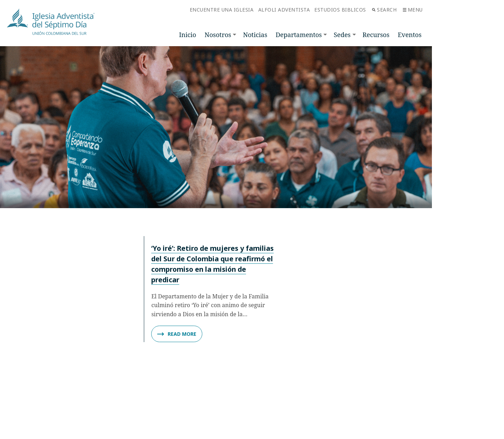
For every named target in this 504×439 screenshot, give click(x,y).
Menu (413, 10)
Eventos (410, 35)
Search (384, 10)
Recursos (376, 35)
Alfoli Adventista (284, 10)
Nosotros (218, 35)
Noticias (255, 35)
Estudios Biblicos (340, 10)
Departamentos (299, 35)
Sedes (342, 35)
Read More (177, 334)
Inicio (188, 35)
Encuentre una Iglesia (222, 10)
